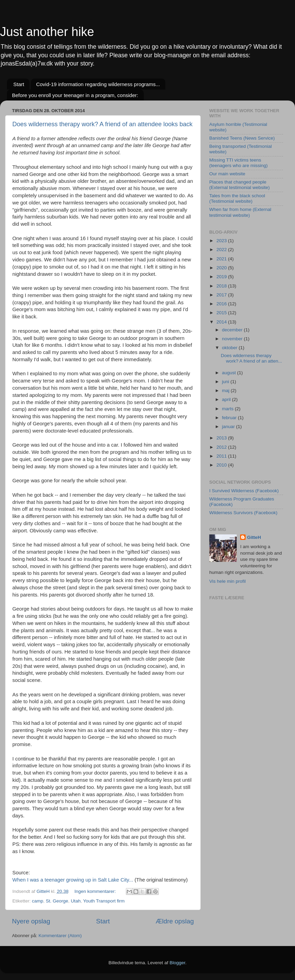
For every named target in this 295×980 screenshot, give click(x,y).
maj (226, 391)
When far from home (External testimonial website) (240, 212)
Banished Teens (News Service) (242, 138)
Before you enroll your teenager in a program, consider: (75, 95)
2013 (222, 438)
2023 (222, 241)
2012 (222, 447)
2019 (222, 277)
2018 (222, 286)
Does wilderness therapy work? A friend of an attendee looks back (102, 124)
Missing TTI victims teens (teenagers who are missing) (238, 163)
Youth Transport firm (104, 901)
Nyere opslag (31, 921)
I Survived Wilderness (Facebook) (244, 491)
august (229, 373)
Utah (76, 901)
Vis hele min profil (227, 581)
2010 (222, 465)
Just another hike (47, 32)
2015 (222, 313)
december (233, 330)
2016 (222, 304)
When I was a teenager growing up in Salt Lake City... (73, 880)
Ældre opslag (175, 921)
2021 (222, 259)
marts (228, 409)
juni (226, 382)
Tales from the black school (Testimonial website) (237, 198)
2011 (222, 456)
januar (229, 427)
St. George (57, 901)
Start (19, 84)
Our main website (227, 174)
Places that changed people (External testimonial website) (239, 185)
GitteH (254, 537)
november (233, 339)
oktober (230, 348)
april (227, 399)
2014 (222, 322)
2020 (222, 268)
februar (230, 418)
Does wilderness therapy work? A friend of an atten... (252, 358)
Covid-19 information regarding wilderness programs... (98, 84)
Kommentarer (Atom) (60, 936)
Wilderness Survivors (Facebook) (243, 513)
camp (38, 901)
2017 (222, 295)
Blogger (177, 963)
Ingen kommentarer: (96, 891)
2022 (222, 250)
